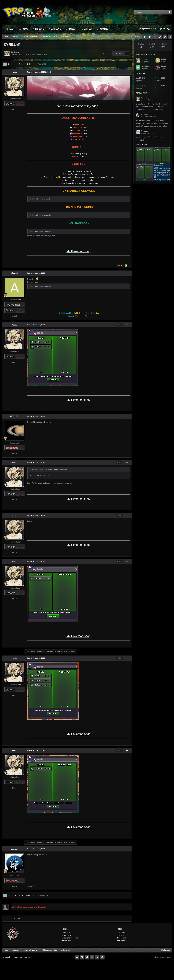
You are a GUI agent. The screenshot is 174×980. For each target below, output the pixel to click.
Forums (24, 29)
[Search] (144, 12)
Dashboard (38, 29)
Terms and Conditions (70, 938)
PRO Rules (71, 29)
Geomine (14, 849)
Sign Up (162, 29)
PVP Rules (121, 940)
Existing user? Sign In (147, 29)
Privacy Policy (67, 935)
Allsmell (14, 273)
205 (14, 109)
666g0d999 (14, 416)
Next (28, 64)
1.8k (15, 316)
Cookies (27, 957)
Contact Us (18, 957)
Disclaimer (66, 933)
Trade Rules (121, 938)
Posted (36, 72)
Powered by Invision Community (161, 957)
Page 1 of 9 (43, 64)
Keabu (16, 52)
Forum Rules (102, 29)
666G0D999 (58, 469)
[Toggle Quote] (31, 469)
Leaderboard (55, 29)
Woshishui (146, 66)
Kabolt (164, 59)
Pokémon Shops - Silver (37, 55)
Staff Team (87, 29)
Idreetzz (164, 66)
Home (10, 29)
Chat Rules (121, 935)
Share (106, 53)
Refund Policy (67, 940)
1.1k (15, 886)
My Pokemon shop (78, 251)
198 (14, 454)
